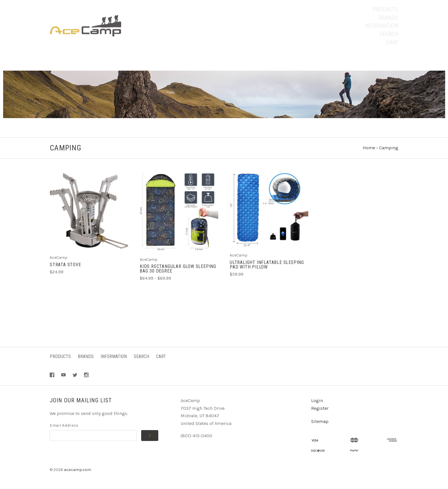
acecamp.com (78, 470)
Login (317, 400)
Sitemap (320, 421)
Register (320, 408)
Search (389, 34)
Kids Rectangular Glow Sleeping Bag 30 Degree (178, 269)
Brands (388, 18)
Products (386, 9)
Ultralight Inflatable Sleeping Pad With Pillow (267, 265)
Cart (392, 42)
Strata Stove (65, 265)
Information (382, 26)
